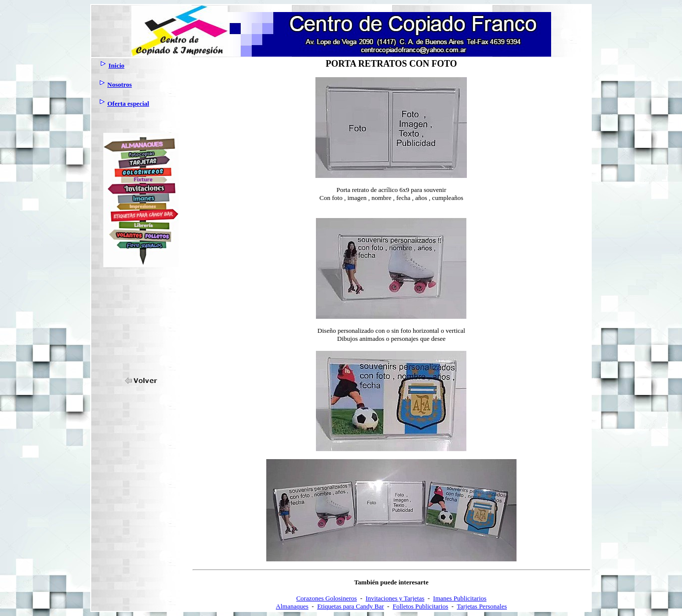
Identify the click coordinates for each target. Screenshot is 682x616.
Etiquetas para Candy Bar (350, 606)
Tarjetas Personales (482, 606)
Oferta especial (128, 104)
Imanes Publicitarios (460, 598)
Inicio (116, 65)
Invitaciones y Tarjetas (395, 598)
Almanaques (292, 606)
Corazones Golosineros (327, 598)
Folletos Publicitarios (420, 606)
